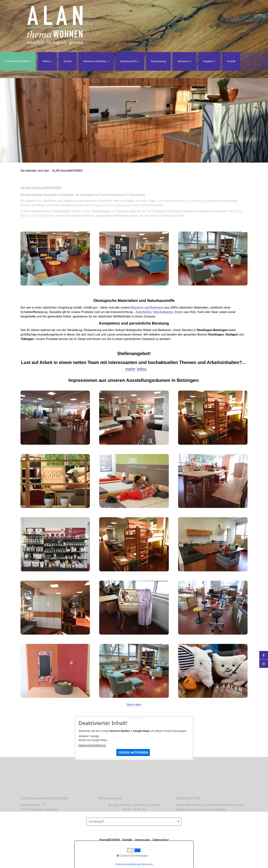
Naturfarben (144, 312)
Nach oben (134, 705)
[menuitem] (18, 61)
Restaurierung (158, 61)
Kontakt (231, 61)
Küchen (68, 61)
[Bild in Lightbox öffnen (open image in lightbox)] (55, 259)
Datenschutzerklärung (92, 745)
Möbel (46, 61)
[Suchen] (178, 822)
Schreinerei (183, 61)
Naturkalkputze (163, 312)
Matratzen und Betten (95, 61)
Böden (179, 312)
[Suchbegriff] (134, 822)
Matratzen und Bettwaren (147, 308)
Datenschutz (161, 840)
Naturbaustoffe (129, 61)
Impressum (142, 840)
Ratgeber (208, 61)
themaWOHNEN (110, 840)
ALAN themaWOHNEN (17, 61)
